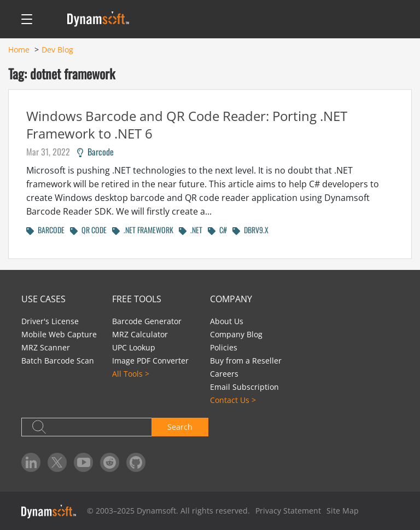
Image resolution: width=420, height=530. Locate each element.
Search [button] (180, 427)
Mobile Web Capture (59, 334)
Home (19, 50)
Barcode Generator (147, 321)
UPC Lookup (134, 347)
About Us (227, 321)
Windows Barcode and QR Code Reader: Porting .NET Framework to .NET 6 (187, 125)
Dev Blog (57, 50)
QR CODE (88, 230)
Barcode (95, 152)
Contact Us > (233, 400)
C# (217, 230)
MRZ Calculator (140, 334)
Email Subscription (244, 387)
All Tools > (131, 374)
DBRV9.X (250, 230)
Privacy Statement (288, 511)
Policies (224, 347)
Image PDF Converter (150, 361)
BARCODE (45, 230)
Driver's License (50, 321)
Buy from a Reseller (246, 361)
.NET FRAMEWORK (143, 230)
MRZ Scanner (46, 347)
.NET (191, 230)
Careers (224, 374)
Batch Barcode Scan (58, 361)
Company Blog (236, 334)
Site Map (343, 511)
